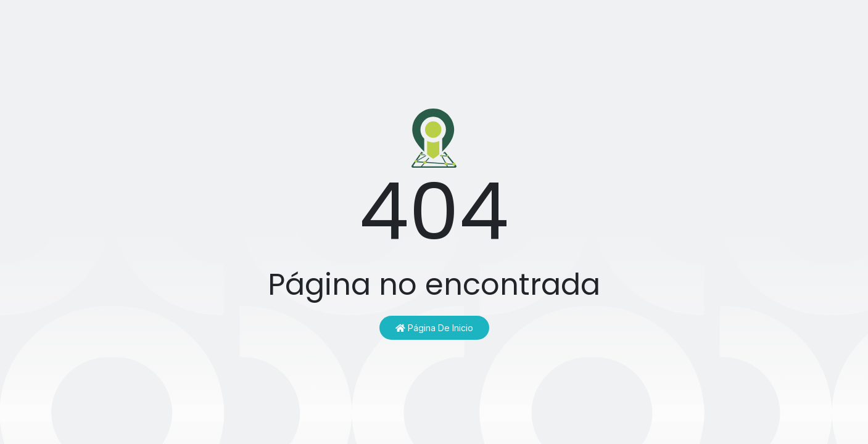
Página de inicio (434, 328)
